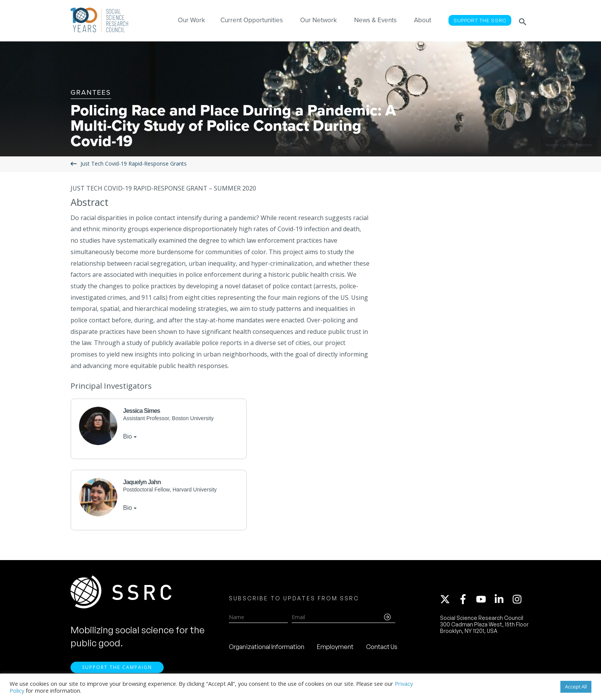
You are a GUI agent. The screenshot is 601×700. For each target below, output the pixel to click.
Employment (335, 648)
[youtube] (484, 600)
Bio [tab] (127, 436)
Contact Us (382, 648)
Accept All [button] (576, 687)
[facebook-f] (466, 600)
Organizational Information (267, 648)
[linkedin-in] (502, 600)
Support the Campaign (117, 670)
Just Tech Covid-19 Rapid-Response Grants (134, 164)
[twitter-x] (448, 600)
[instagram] (519, 600)
